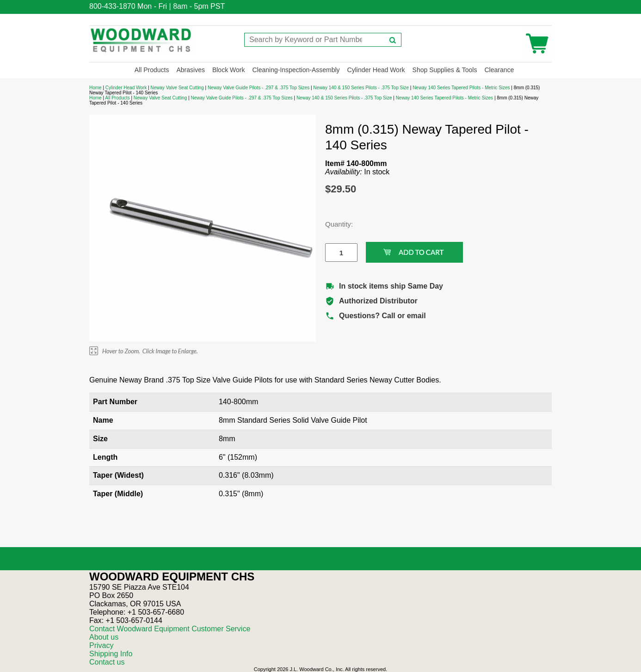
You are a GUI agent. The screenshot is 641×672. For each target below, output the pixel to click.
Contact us (107, 662)
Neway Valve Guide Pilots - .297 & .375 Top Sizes (259, 88)
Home (96, 88)
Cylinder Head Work (376, 70)
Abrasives (190, 70)
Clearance (499, 70)
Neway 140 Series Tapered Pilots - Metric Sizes (461, 88)
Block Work (229, 70)
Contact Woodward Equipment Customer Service (170, 629)
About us (104, 637)
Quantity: (334, 224)
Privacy (101, 645)
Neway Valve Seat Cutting (177, 88)
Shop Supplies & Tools (445, 70)
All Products (152, 70)
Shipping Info (111, 654)
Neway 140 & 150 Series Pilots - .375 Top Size (361, 88)
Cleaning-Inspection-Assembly (296, 70)
